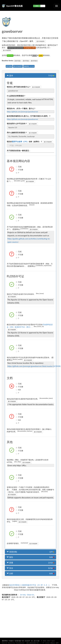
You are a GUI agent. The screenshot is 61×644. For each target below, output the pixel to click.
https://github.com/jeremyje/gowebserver (22, 112)
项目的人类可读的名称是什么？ (19, 87)
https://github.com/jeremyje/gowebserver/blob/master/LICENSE (34, 366)
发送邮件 (27, 641)
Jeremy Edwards (27, 595)
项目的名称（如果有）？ (24, 142)
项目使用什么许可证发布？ (17, 124)
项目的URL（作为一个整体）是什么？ (21, 108)
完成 (17, 167)
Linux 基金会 (50, 643)
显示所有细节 (18, 66)
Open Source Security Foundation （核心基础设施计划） (28, 642)
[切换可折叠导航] (57, 6)
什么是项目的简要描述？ (16, 96)
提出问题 (36, 641)
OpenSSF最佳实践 (14, 6)
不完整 (17, 170)
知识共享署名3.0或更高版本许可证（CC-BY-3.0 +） (30, 585)
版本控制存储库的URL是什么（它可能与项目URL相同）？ (29, 116)
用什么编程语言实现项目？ (17, 133)
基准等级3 (34, 61)
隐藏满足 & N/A (29, 66)
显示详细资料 (41, 41)
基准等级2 (26, 61)
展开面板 (9, 66)
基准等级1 (18, 61)
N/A (17, 390)
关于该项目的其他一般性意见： (19, 151)
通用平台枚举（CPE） (20, 142)
